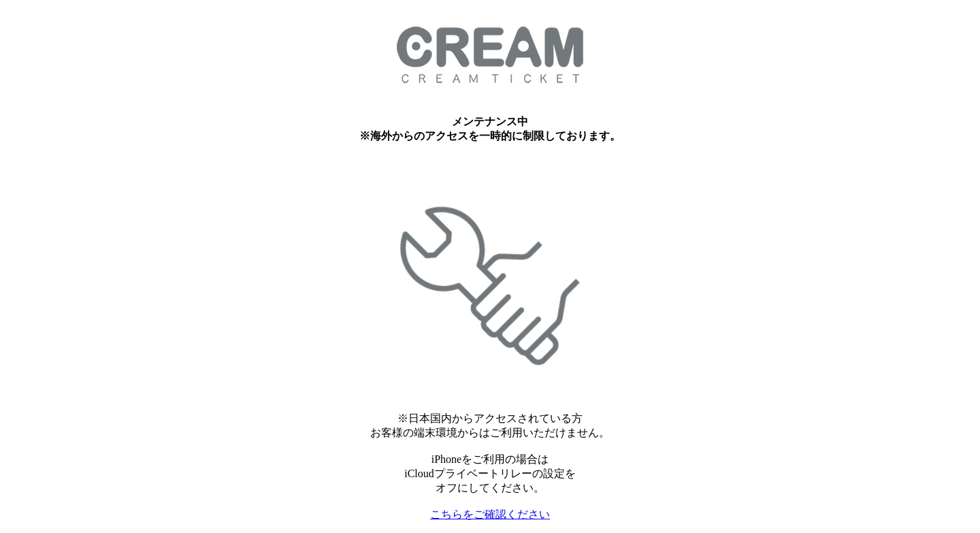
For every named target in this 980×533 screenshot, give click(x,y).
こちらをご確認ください (490, 514)
